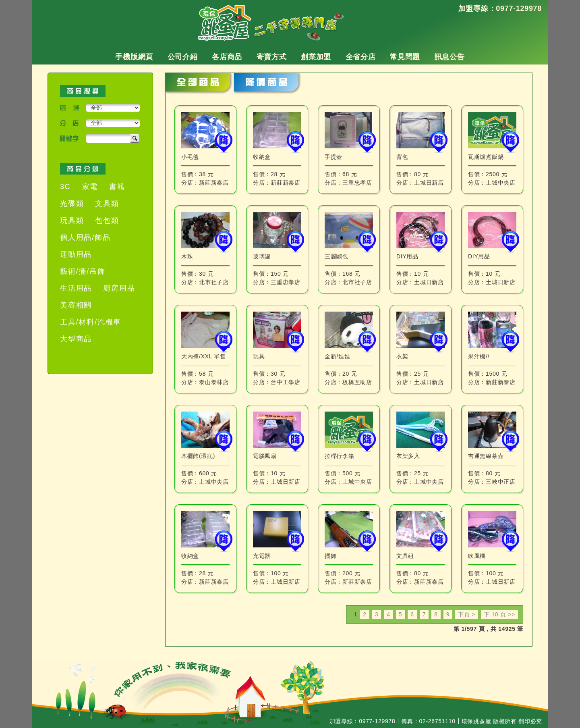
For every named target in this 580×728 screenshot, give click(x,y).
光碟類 (72, 204)
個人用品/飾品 (85, 237)
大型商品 (76, 339)
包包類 (107, 220)
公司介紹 (183, 57)
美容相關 (76, 305)
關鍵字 (69, 138)
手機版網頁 (134, 57)
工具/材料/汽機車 (91, 322)
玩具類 (72, 220)
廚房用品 (119, 288)
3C (65, 187)
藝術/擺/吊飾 (83, 271)
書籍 (117, 187)
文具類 (107, 204)
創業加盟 (316, 57)
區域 (69, 108)
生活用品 (76, 288)
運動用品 (76, 254)
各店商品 (227, 57)
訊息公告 (450, 57)
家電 (90, 187)
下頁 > (467, 614)
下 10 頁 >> (499, 614)
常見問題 (405, 57)
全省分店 (361, 57)
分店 (69, 123)
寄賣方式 (272, 57)
